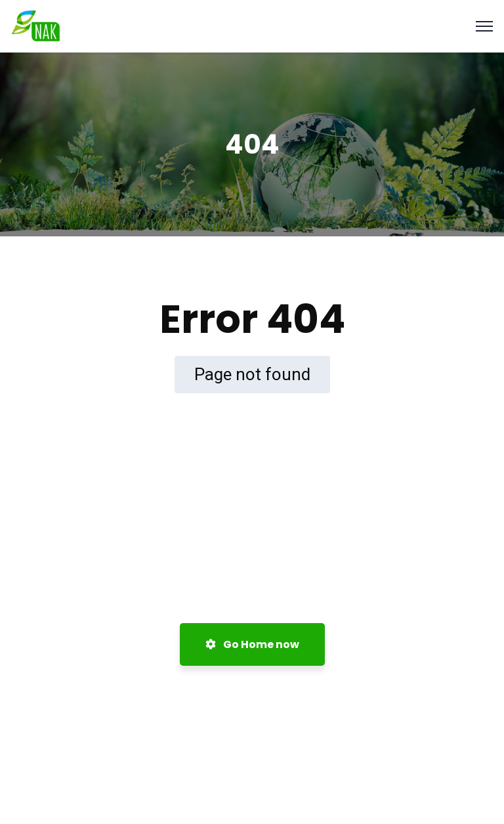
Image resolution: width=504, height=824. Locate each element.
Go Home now (252, 644)
